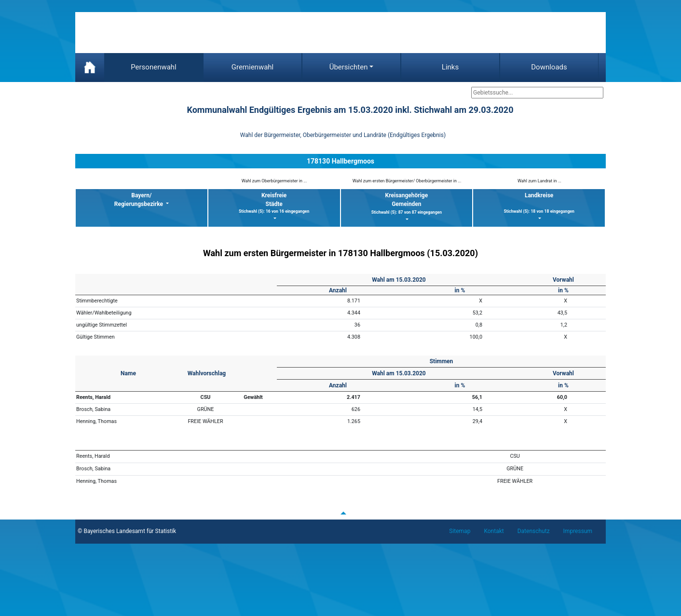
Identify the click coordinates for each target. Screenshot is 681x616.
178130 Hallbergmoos (340, 161)
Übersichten (349, 67)
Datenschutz (534, 531)
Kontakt (494, 531)
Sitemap (460, 531)
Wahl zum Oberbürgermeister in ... (274, 181)
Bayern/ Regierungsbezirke (139, 200)
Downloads (549, 67)
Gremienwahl (253, 67)
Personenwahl (154, 67)
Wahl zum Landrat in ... (539, 181)
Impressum (578, 531)
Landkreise (539, 203)
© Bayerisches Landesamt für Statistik (127, 531)
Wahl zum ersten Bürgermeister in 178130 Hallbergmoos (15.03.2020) (340, 253)
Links (450, 67)
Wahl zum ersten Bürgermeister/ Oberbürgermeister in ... (407, 181)
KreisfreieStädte (274, 203)
